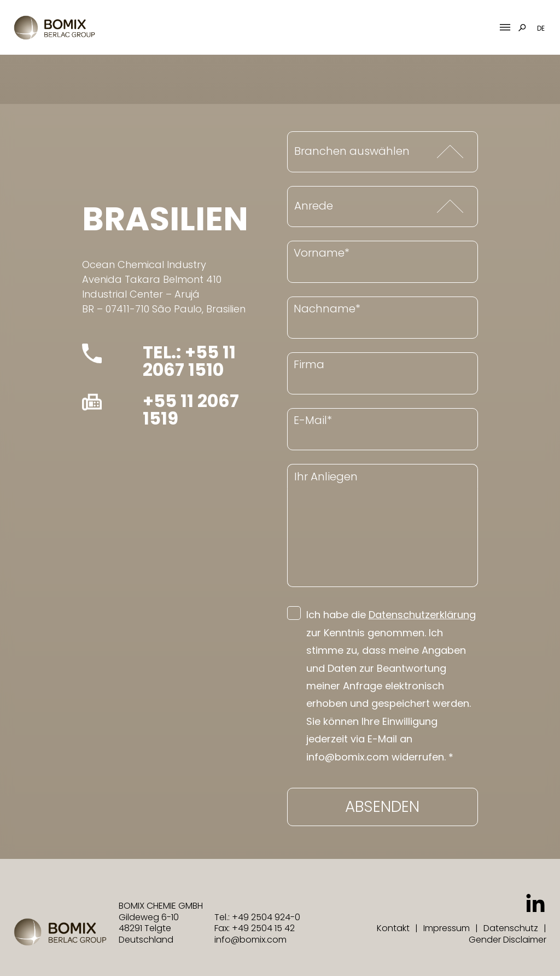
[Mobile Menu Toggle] (505, 28)
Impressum (447, 928)
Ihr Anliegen (326, 477)
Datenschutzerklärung (422, 615)
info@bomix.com (250, 940)
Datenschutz (511, 928)
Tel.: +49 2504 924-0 (257, 917)
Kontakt (393, 928)
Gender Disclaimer (507, 940)
